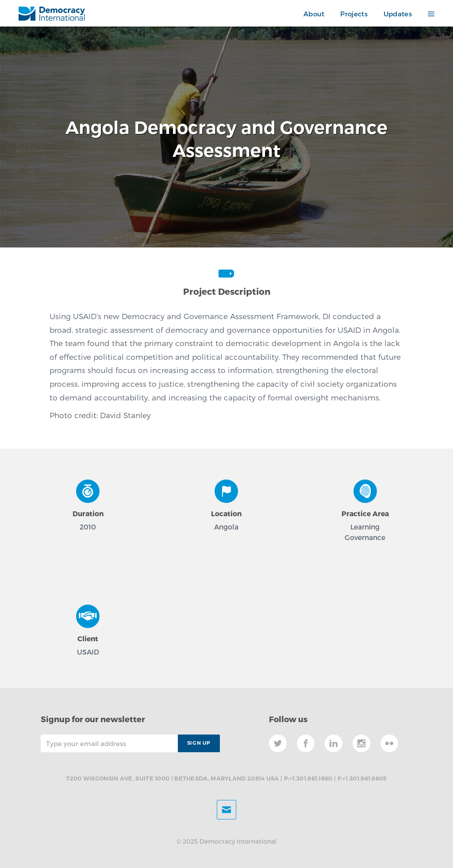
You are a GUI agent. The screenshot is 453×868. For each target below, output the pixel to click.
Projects (354, 14)
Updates (398, 14)
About (314, 14)
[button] (427, 14)
